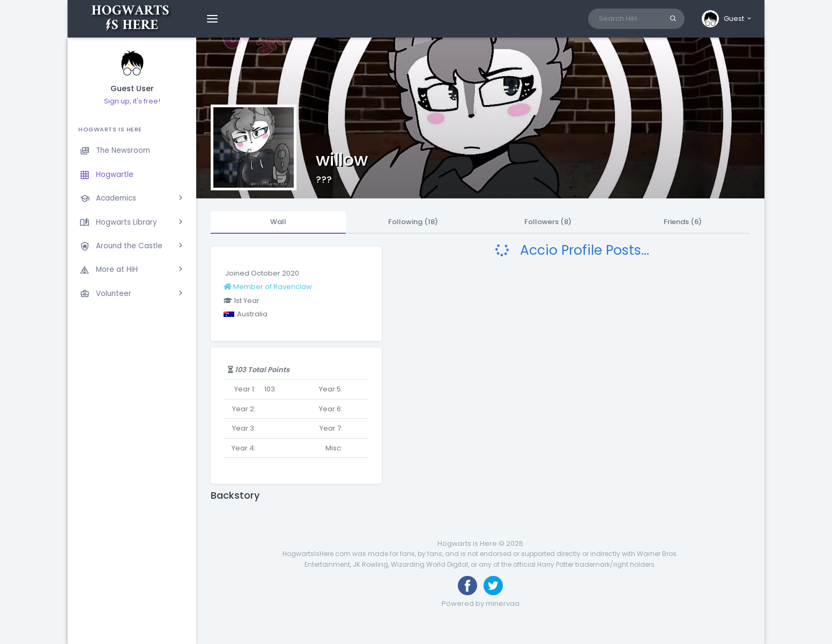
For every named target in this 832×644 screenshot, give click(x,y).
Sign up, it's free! (132, 101)
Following (413, 222)
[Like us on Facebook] (467, 586)
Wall (278, 222)
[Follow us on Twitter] (493, 586)
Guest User (132, 89)
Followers (548, 222)
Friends (683, 222)
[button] (727, 19)
